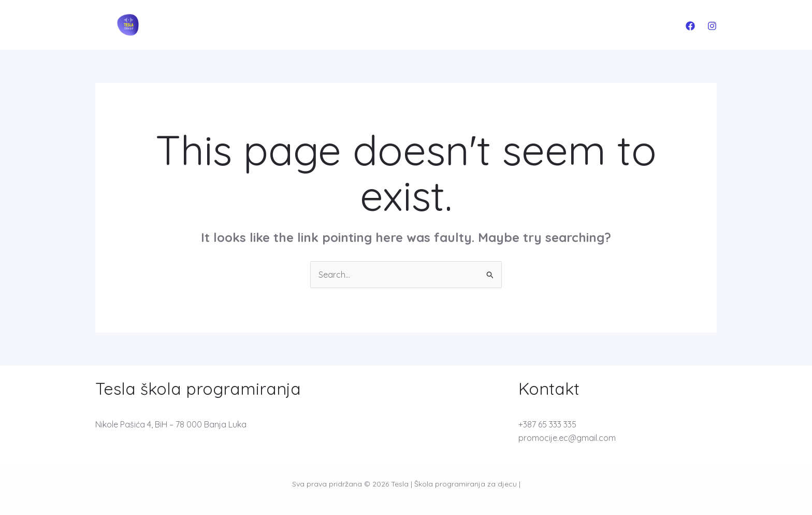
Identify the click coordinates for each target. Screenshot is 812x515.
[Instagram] (712, 26)
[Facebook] (690, 26)
